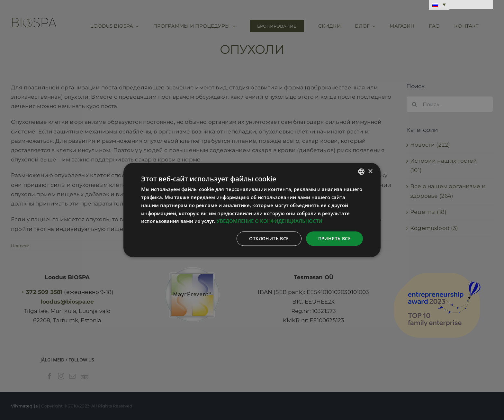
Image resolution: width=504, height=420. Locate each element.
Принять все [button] (334, 238)
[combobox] (361, 172)
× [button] (370, 171)
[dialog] (252, 210)
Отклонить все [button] (269, 238)
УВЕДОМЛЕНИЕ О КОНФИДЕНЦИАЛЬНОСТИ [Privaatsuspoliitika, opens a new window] (270, 221)
